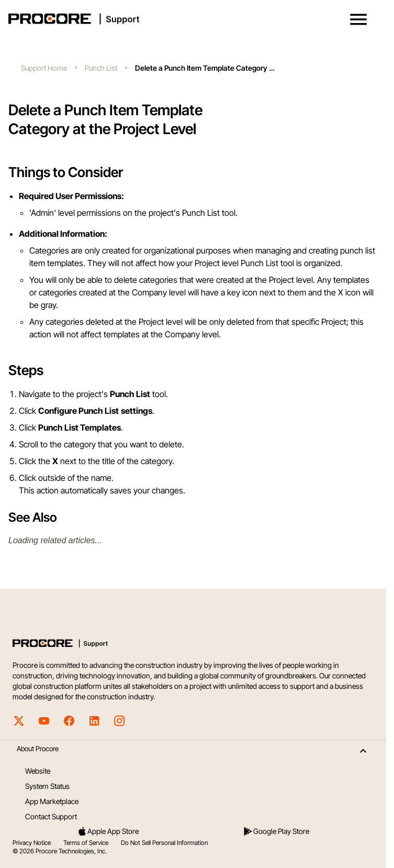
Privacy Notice (32, 843)
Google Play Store (276, 831)
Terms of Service (86, 843)
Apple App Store (108, 831)
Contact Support (51, 816)
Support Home (44, 68)
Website (38, 771)
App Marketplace (52, 801)
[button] (358, 19)
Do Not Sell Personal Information (164, 843)
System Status (47, 786)
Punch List (101, 68)
